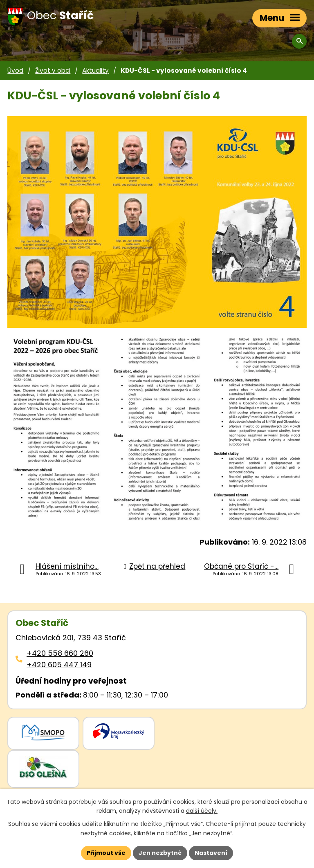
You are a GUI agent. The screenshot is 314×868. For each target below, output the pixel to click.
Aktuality (95, 71)
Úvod (15, 71)
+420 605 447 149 (59, 665)
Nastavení (211, 853)
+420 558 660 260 (60, 653)
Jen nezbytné (160, 853)
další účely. (202, 811)
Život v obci (53, 71)
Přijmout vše (106, 853)
